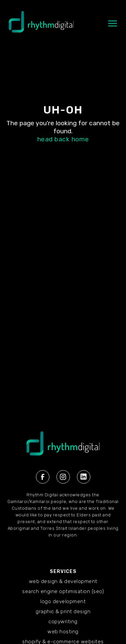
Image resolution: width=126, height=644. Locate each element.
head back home (63, 139)
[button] (113, 27)
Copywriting (63, 622)
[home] (39, 25)
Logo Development (63, 601)
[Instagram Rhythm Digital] (63, 477)
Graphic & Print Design (63, 612)
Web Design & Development (63, 581)
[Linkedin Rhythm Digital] (84, 477)
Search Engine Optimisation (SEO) (63, 591)
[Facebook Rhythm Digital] (43, 477)
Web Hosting (63, 632)
